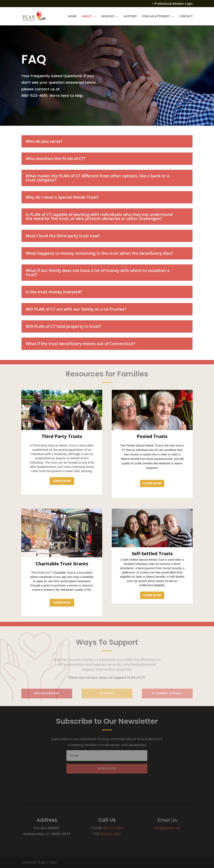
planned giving (167, 693)
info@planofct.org (167, 828)
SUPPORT (130, 16)
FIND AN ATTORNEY (156, 16)
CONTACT (186, 16)
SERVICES (108, 16)
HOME (72, 16)
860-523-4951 (113, 828)
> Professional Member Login (172, 4)
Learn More (62, 481)
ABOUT (87, 16)
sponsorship (47, 693)
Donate (107, 693)
